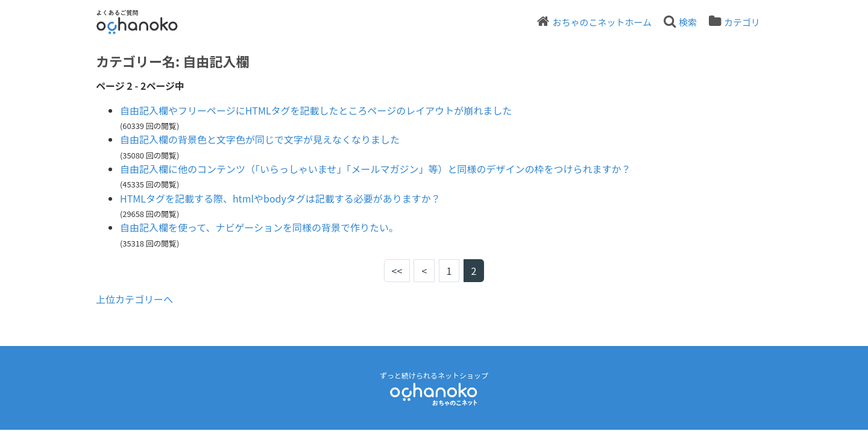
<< (397, 271)
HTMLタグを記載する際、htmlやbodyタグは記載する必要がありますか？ (280, 198)
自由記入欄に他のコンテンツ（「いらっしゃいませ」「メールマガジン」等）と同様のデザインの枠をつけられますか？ (376, 169)
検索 (688, 22)
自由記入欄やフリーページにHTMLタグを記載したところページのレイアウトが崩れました (316, 110)
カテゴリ (742, 22)
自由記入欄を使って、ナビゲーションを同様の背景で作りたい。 (259, 227)
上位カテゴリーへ (134, 299)
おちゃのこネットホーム (602, 22)
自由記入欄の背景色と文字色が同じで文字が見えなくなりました (260, 139)
